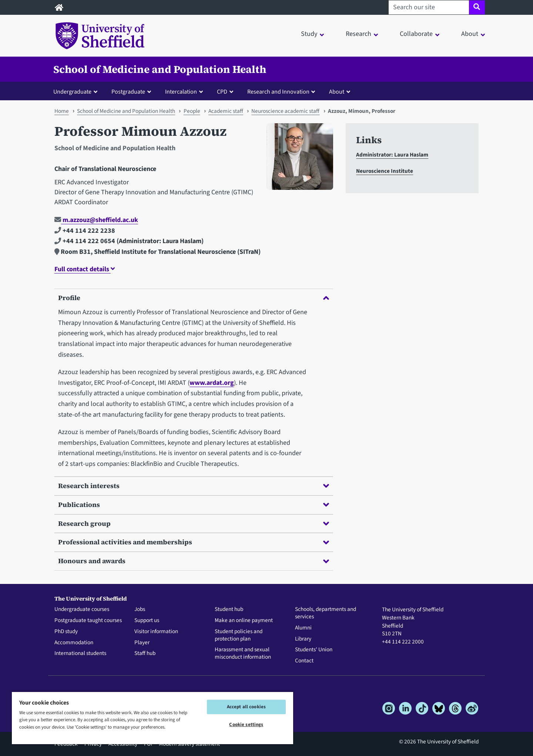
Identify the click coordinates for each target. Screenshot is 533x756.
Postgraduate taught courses (88, 621)
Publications (194, 505)
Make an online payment (244, 621)
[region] (152, 718)
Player (142, 643)
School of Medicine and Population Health (160, 69)
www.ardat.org (212, 383)
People (192, 111)
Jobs (140, 609)
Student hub (229, 609)
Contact (304, 661)
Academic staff (226, 111)
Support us (147, 621)
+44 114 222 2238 (85, 231)
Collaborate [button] (416, 34)
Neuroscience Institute (385, 171)
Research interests (194, 486)
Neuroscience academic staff (285, 111)
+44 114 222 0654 (85, 241)
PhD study (66, 632)
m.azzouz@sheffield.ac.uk (96, 220)
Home (62, 111)
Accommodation (74, 643)
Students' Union (314, 650)
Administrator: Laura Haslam (392, 155)
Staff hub (145, 653)
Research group (194, 523)
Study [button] (309, 34)
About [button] (470, 34)
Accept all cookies (246, 707)
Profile (194, 298)
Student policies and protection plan (239, 635)
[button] (77, 91)
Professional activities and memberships (194, 542)
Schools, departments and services (326, 613)
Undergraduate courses (82, 609)
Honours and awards (194, 561)
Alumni (303, 628)
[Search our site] (429, 7)
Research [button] (358, 34)
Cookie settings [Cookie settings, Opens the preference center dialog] (246, 725)
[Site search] (477, 7)
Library (303, 639)
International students (80, 653)
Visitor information (156, 632)
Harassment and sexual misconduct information (243, 653)
